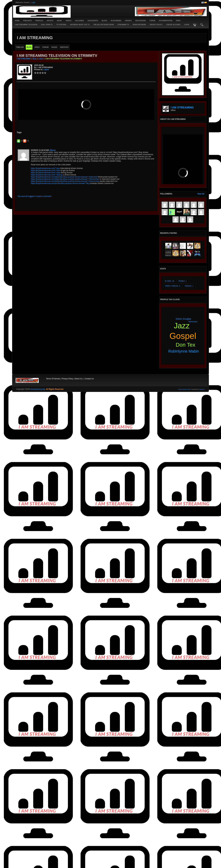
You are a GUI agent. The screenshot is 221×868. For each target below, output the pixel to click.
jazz (182, 326)
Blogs (104, 21)
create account (173, 25)
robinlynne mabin (184, 351)
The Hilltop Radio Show (104, 25)
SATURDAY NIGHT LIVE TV (80, 25)
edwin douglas (183, 319)
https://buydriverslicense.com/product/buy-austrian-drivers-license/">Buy (60, 235)
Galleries (79, 21)
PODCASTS (27, 21)
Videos (69, 21)
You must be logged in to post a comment (34, 248)
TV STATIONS (61, 25)
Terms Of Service (53, 379)
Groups (128, 21)
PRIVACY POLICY (156, 25)
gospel (183, 336)
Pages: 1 (183, 281)
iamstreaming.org (38, 389)
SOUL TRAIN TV (47, 25)
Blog (35, 59)
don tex (186, 345)
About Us (78, 379)
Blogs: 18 (170, 281)
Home (17, 21)
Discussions (141, 21)
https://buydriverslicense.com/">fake (46, 224)
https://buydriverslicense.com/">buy (45, 220)
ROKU (178, 21)
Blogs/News (116, 21)
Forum (152, 21)
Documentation (166, 21)
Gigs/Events (93, 21)
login (187, 25)
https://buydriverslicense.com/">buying (47, 226)
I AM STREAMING (24, 59)
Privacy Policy (67, 379)
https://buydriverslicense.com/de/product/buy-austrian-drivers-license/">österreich (64, 228)
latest (41, 59)
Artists (50, 21)
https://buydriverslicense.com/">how (46, 222)
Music (59, 21)
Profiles (39, 21)
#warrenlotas (193, 322)
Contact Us (89, 379)
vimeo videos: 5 (173, 286)
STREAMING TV (123, 25)
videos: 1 (189, 286)
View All (201, 194)
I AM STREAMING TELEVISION (26, 25)
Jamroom (202, 389)
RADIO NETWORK (139, 25)
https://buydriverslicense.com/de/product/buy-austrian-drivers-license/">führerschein (65, 231)
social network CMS (184, 389)
